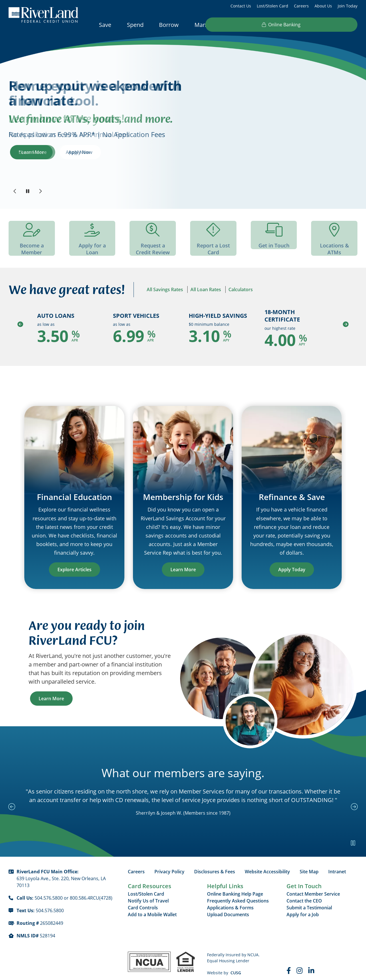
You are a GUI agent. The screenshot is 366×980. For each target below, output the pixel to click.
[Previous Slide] (13, 792)
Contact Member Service (313, 887)
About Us (323, 6)
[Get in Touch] (274, 235)
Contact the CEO (304, 894)
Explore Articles (74, 562)
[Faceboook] (289, 963)
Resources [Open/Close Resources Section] (245, 25)
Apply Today (292, 562)
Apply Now (80, 152)
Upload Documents (228, 907)
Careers (301, 6)
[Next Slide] (353, 792)
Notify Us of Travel (148, 894)
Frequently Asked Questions (238, 894)
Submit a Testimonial (309, 900)
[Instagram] (300, 963)
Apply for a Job (303, 907)
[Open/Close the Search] (276, 24)
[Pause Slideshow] (27, 191)
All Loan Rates (206, 291)
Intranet (337, 864)
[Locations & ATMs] (334, 239)
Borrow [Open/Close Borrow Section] (169, 25)
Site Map (309, 864)
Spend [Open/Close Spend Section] (135, 25)
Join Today (348, 6)
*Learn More (33, 152)
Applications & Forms (230, 900)
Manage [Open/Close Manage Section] (205, 25)
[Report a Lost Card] (213, 239)
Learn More (183, 562)
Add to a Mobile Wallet (152, 907)
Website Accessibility (267, 864)
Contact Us (241, 6)
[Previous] (15, 191)
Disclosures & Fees (215, 864)
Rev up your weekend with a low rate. (95, 93)
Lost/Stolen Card (272, 6)
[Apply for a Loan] (92, 235)
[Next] (40, 191)
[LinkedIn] (311, 963)
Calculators (241, 291)
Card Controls (143, 900)
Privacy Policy (169, 864)
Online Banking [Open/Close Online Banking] (323, 25)
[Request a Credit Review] (153, 239)
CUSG (236, 966)
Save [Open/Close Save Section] (105, 25)
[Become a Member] (32, 239)
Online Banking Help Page (235, 887)
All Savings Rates (165, 291)
